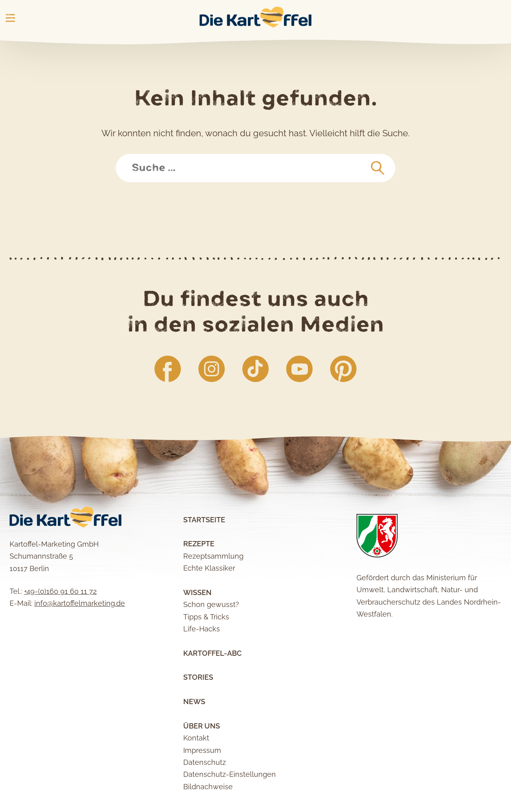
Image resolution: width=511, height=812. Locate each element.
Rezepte (199, 544)
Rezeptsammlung (213, 556)
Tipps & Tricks (206, 617)
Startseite (204, 520)
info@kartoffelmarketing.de (80, 603)
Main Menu (10, 18)
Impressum (202, 750)
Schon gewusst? (211, 604)
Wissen (197, 592)
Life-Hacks (202, 629)
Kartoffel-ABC (212, 653)
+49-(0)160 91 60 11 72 (60, 591)
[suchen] (378, 168)
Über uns (202, 726)
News (194, 702)
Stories (198, 677)
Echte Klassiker (209, 568)
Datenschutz (205, 762)
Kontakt (196, 738)
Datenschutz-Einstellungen (230, 774)
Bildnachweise (208, 787)
